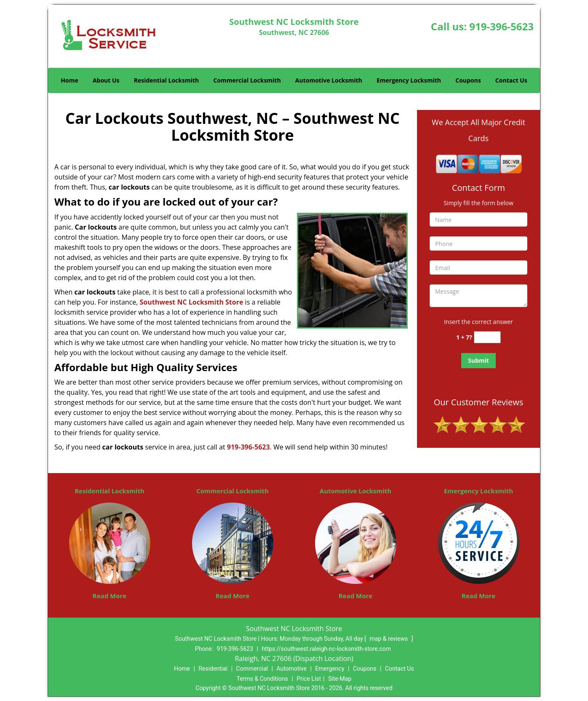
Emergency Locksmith (409, 80)
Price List (309, 679)
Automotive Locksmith (329, 80)
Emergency (330, 669)
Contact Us (511, 80)
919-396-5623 (501, 26)
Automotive (291, 669)
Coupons (468, 80)
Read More (110, 596)
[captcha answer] (487, 337)
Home (69, 80)
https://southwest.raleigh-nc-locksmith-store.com (326, 649)
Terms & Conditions (262, 679)
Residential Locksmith (167, 80)
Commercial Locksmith (247, 80)
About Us (106, 80)
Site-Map (340, 679)
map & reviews (389, 639)
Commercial (252, 669)
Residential (213, 669)
